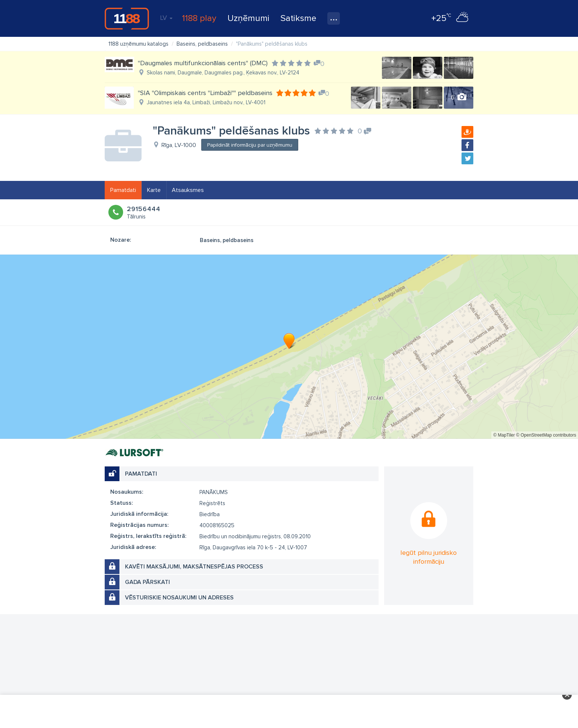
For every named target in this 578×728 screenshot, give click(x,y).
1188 (127, 18)
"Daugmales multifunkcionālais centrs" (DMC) (203, 63)
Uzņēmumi (248, 18)
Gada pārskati (147, 582)
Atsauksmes (188, 190)
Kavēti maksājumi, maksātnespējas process (194, 567)
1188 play (199, 18)
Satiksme (298, 18)
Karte (154, 190)
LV (166, 18)
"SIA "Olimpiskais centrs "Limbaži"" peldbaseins (205, 93)
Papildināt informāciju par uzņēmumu (250, 145)
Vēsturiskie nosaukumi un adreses (179, 598)
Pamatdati (123, 190)
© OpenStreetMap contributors (546, 435)
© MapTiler (504, 435)
